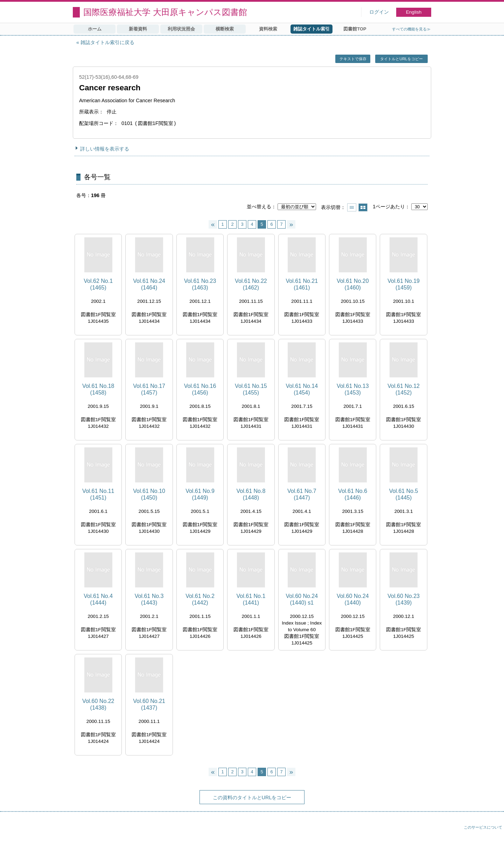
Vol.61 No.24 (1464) (149, 284)
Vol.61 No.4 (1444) (98, 599)
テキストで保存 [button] (353, 59)
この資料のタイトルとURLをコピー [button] (252, 797)
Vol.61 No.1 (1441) (251, 599)
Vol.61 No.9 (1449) (200, 494)
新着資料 (138, 29)
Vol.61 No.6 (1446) (353, 494)
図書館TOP (355, 29)
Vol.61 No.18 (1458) (98, 389)
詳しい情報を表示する (105, 149)
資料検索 (268, 29)
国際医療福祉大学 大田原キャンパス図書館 (165, 12)
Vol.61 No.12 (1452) (404, 389)
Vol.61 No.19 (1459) (404, 284)
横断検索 (225, 29)
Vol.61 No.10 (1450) (149, 494)
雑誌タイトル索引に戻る (107, 42)
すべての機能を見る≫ (411, 29)
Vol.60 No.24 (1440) (353, 599)
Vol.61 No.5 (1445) (404, 494)
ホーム (95, 29)
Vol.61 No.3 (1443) (149, 599)
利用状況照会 (181, 29)
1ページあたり (389, 207)
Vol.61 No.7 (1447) (302, 494)
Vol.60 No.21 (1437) (149, 704)
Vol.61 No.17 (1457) (149, 389)
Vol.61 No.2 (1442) (200, 599)
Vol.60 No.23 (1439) (404, 599)
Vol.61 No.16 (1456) (200, 389)
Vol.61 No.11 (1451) (98, 494)
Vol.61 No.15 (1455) (251, 389)
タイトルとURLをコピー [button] (401, 59)
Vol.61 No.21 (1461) (302, 284)
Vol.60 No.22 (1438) (98, 704)
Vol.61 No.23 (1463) (200, 284)
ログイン (379, 12)
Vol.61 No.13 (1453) (353, 389)
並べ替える (259, 207)
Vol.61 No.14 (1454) (302, 389)
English (414, 12)
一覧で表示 (352, 207)
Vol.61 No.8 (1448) (251, 494)
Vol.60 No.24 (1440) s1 (302, 599)
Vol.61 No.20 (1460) (353, 284)
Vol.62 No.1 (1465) (98, 284)
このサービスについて (483, 827)
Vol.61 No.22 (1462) (251, 284)
